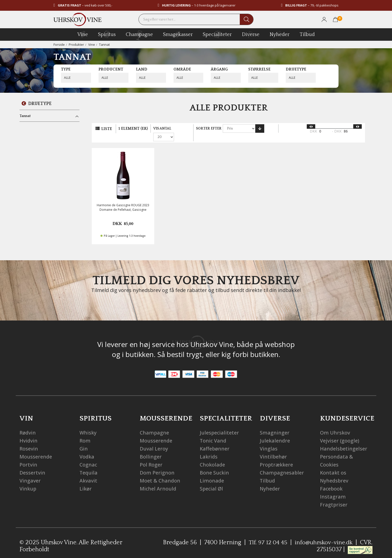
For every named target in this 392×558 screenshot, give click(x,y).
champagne (139, 35)
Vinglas (269, 441)
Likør (86, 481)
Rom (85, 433)
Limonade (212, 473)
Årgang (219, 69)
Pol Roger (151, 457)
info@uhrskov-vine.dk (323, 535)
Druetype (296, 69)
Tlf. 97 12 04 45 (267, 535)
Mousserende (36, 449)
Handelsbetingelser (344, 441)
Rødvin (28, 425)
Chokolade (213, 457)
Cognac (88, 457)
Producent (111, 69)
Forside (59, 44)
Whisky (88, 425)
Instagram (333, 489)
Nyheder (279, 34)
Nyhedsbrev (334, 473)
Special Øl (212, 481)
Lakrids (209, 449)
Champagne (155, 425)
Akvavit (88, 473)
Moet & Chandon (160, 473)
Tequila (89, 465)
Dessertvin (32, 465)
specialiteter (217, 34)
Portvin (28, 457)
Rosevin (29, 441)
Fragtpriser (334, 497)
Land (142, 69)
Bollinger (151, 449)
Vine (92, 44)
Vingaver (30, 473)
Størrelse (259, 69)
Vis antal (162, 128)
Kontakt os (333, 465)
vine (83, 34)
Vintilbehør (273, 449)
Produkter (76, 44)
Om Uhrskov (335, 425)
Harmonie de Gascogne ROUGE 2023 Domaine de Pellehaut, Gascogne (123, 200)
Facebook (331, 481)
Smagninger (275, 425)
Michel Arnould (158, 481)
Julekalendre (275, 433)
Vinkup (28, 481)
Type (66, 69)
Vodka (87, 449)
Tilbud (307, 34)
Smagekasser (178, 34)
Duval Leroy (154, 441)
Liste (107, 129)
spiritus (107, 34)
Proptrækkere (277, 457)
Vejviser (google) (340, 433)
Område (182, 69)
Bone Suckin (214, 465)
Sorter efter (211, 128)
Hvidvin (29, 433)
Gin (84, 441)
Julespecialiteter (220, 425)
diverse (251, 34)
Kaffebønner (215, 441)
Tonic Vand (213, 433)
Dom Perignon (157, 465)
